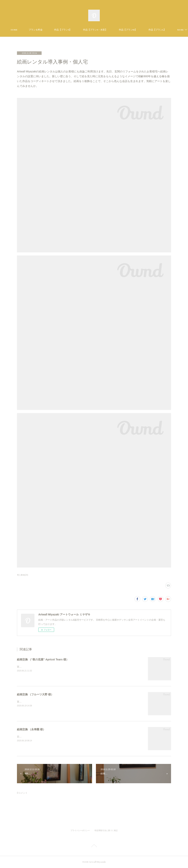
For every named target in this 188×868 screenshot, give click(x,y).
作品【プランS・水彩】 (120, 30)
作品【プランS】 (87, 30)
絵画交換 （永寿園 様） (31, 729)
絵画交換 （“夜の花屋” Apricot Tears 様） (43, 659)
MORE (146, 30)
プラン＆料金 (60, 30)
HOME (38, 30)
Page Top (94, 846)
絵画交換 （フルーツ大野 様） (35, 694)
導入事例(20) (23, 575)
